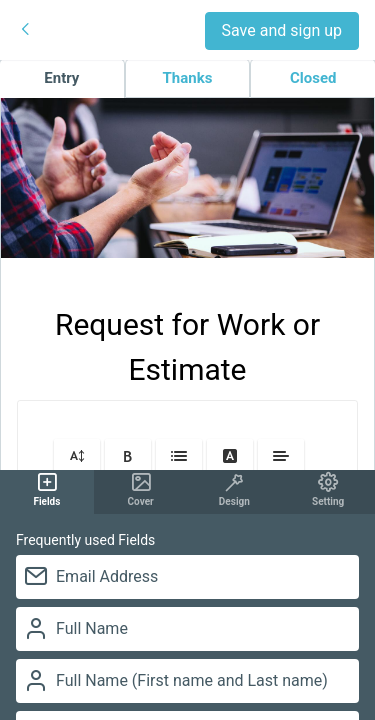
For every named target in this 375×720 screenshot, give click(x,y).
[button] (77, 455)
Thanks (188, 78)
